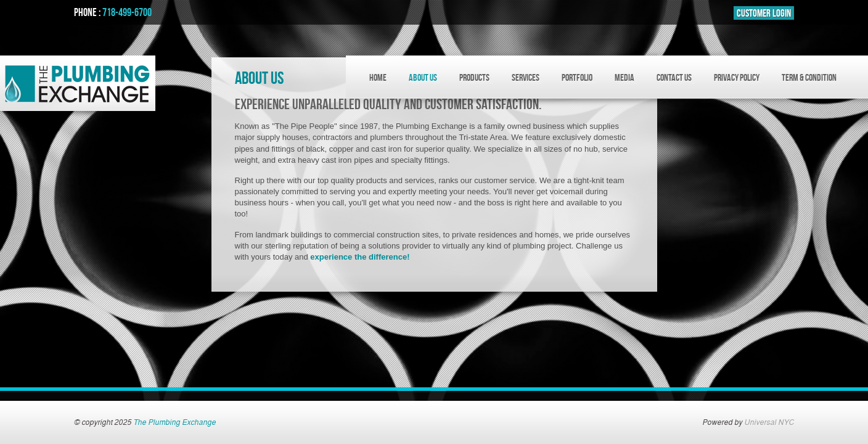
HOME (378, 77)
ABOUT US (423, 77)
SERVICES (526, 77)
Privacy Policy (737, 77)
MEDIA (624, 77)
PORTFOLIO (577, 77)
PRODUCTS (474, 77)
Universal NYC (769, 423)
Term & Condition (809, 77)
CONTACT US (674, 77)
